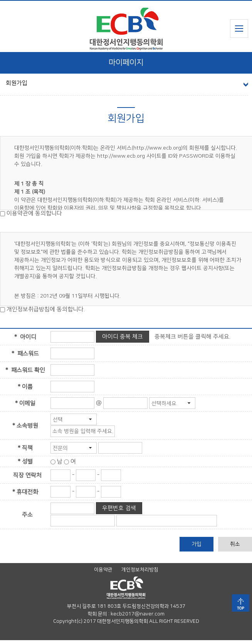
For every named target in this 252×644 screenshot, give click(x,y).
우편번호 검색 (119, 512)
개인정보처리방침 (140, 573)
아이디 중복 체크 (123, 340)
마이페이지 (126, 66)
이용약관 (103, 573)
